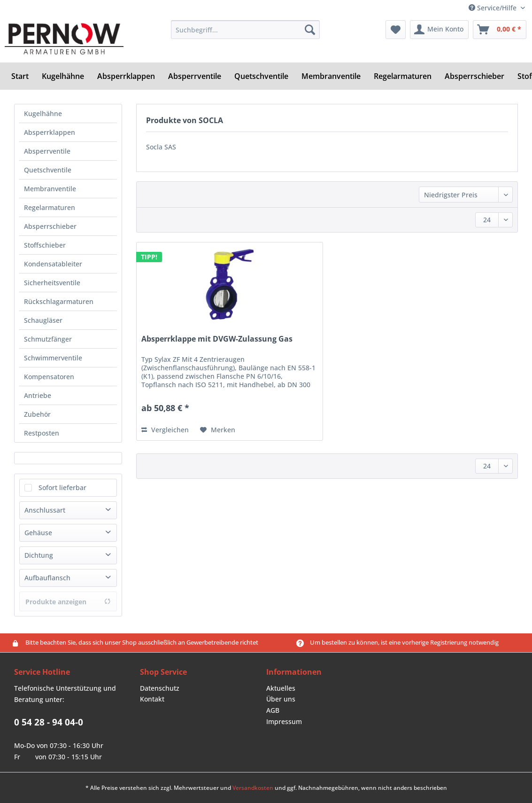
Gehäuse (38, 533)
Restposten (42, 433)
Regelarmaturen (50, 207)
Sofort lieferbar (62, 487)
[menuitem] (245, 34)
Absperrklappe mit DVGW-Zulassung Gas (217, 339)
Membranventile (50, 189)
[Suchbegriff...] (245, 30)
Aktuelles (281, 688)
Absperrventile (47, 151)
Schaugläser (43, 320)
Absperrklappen (50, 132)
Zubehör (37, 414)
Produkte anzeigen (68, 602)
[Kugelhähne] (63, 76)
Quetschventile (48, 170)
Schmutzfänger (48, 339)
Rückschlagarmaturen (59, 301)
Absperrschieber (50, 226)
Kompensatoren (49, 377)
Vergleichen (165, 430)
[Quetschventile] (261, 76)
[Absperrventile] (195, 76)
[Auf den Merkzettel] (218, 430)
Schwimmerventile (53, 358)
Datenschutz (160, 688)
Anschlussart (45, 510)
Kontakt (152, 699)
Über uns (281, 699)
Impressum (284, 721)
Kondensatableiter (53, 264)
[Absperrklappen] (126, 76)
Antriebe (38, 395)
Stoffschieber (45, 245)
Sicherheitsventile (52, 283)
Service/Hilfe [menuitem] (493, 8)
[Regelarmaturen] (403, 76)
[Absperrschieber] (474, 76)
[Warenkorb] (500, 30)
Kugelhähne (43, 113)
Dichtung (39, 555)
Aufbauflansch (47, 578)
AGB (273, 710)
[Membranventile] (331, 76)
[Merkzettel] (396, 30)
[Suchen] (310, 30)
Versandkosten (253, 788)
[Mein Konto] (439, 30)
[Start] (20, 76)
